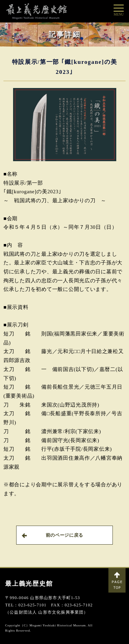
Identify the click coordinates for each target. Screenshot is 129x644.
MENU (119, 14)
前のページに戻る (52, 535)
